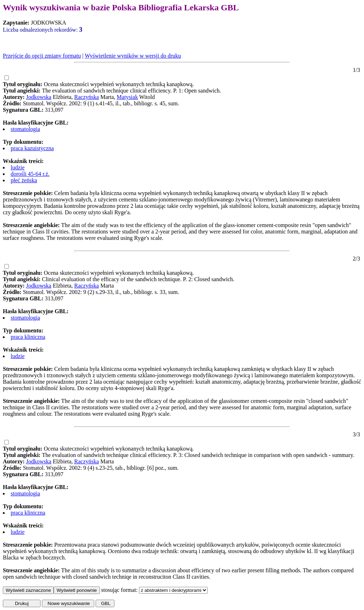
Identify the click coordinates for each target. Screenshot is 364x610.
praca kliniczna (28, 337)
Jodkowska (39, 97)
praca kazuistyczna (32, 148)
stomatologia (25, 129)
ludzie (18, 167)
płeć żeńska (24, 180)
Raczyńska (87, 97)
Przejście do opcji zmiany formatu (42, 56)
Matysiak (127, 97)
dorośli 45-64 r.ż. (30, 174)
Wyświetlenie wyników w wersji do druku (133, 56)
